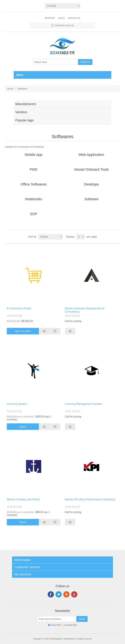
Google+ (74, 594)
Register (50, 18)
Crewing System (17, 404)
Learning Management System (84, 404)
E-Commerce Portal (19, 308)
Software (91, 199)
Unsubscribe (71, 625)
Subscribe (56, 625)
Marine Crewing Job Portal (23, 499)
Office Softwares (34, 184)
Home (10, 89)
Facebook (51, 594)
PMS (34, 169)
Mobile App (34, 155)
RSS (66, 594)
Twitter (59, 594)
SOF (34, 214)
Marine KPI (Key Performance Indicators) (90, 499)
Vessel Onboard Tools (91, 169)
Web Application (91, 155)
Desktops (91, 184)
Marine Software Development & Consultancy (85, 310)
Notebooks (34, 199)
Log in (61, 18)
